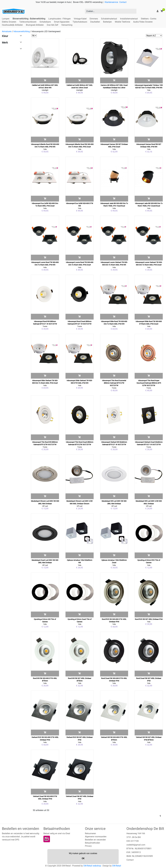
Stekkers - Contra (149, 19)
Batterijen (107, 22)
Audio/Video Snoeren (143, 22)
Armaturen (7, 31)
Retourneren (90, 833)
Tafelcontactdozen (28, 22)
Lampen (6, 19)
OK (83, 858)
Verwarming (67, 25)
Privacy (88, 846)
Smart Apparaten (62, 22)
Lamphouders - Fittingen (60, 19)
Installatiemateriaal (129, 19)
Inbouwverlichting (22, 31)
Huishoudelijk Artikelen (12, 25)
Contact (123, 2)
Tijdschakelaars (80, 22)
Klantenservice (111, 2)
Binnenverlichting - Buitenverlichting (29, 19)
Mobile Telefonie (122, 22)
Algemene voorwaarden (96, 837)
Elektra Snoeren (9, 22)
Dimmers (94, 19)
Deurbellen (95, 22)
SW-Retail (117, 866)
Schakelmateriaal (109, 19)
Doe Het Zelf (53, 25)
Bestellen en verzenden (95, 840)
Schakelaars (45, 22)
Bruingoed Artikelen (35, 25)
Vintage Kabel (80, 19)
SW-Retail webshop (92, 866)
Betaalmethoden (92, 843)
